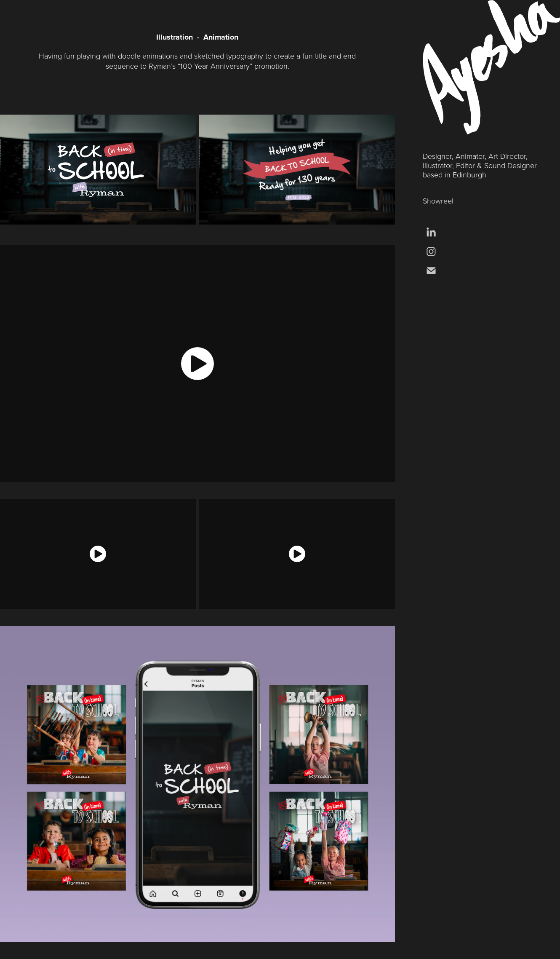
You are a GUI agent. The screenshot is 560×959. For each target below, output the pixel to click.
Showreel (438, 201)
